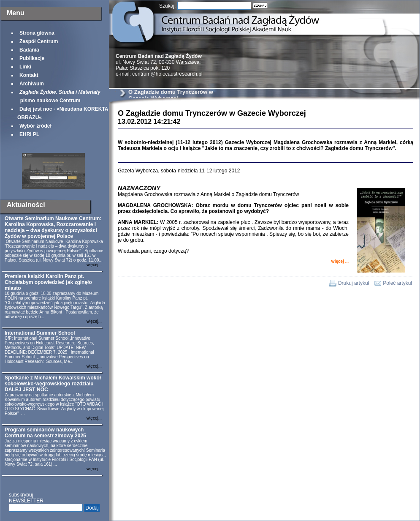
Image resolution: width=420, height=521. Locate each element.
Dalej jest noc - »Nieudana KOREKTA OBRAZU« (63, 113)
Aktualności (26, 205)
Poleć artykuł (397, 283)
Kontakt (29, 75)
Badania (29, 50)
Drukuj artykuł (354, 283)
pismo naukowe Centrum (59, 96)
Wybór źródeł (35, 126)
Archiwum (32, 84)
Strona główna (37, 33)
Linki (25, 67)
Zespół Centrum (39, 41)
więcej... (94, 265)
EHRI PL (29, 134)
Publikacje (32, 58)
